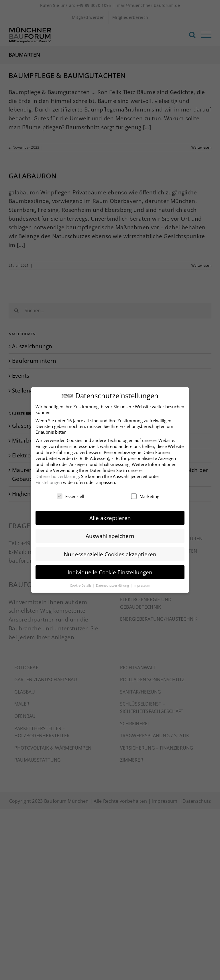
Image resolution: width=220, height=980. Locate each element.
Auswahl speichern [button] (110, 534)
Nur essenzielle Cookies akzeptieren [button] (110, 552)
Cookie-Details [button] (81, 583)
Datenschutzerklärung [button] (113, 583)
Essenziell (70, 494)
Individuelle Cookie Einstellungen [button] (110, 570)
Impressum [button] (142, 583)
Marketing (145, 494)
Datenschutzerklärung (57, 474)
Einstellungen (49, 480)
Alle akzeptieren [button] (110, 516)
